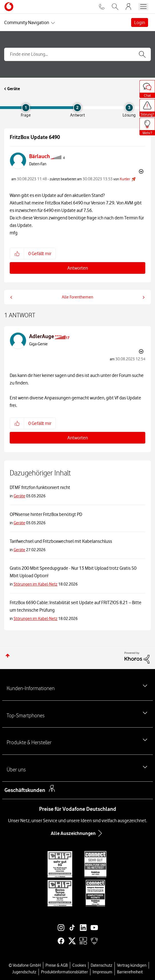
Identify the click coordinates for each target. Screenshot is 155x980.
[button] (17, 254)
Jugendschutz (24, 972)
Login (140, 22)
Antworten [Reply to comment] (78, 438)
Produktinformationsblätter (64, 972)
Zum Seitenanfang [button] (8, 656)
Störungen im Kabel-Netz (35, 584)
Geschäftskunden (25, 790)
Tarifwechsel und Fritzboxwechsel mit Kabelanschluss (61, 541)
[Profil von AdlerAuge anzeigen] (42, 336)
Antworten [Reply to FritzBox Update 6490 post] (78, 268)
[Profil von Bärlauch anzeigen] (40, 156)
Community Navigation (27, 22)
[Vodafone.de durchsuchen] (115, 7)
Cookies (79, 965)
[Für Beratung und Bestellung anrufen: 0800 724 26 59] (102, 7)
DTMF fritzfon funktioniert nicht (40, 487)
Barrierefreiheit (130, 972)
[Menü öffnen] (143, 7)
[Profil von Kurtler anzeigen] (125, 179)
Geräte (14, 89)
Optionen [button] (141, 171)
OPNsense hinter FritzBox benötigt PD (46, 514)
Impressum (102, 972)
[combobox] (77, 54)
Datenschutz (101, 965)
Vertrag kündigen (132, 965)
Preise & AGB (57, 965)
